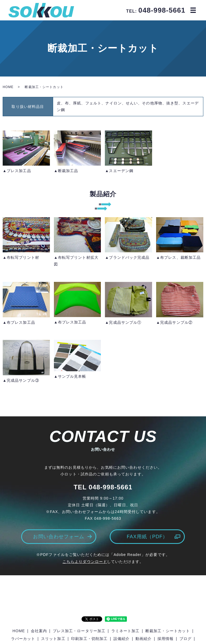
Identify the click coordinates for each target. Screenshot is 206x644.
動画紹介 (144, 639)
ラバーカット (23, 639)
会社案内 (39, 631)
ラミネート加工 (126, 631)
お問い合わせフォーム (59, 537)
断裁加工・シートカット (168, 631)
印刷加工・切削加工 (89, 639)
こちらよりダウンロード (85, 562)
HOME (8, 87)
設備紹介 (122, 639)
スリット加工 (53, 639)
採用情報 (165, 639)
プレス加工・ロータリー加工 (79, 631)
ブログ (185, 639)
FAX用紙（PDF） (147, 537)
